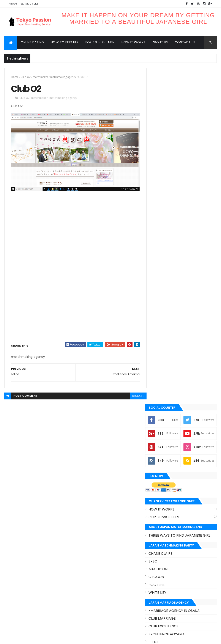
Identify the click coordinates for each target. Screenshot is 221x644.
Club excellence (169, 368)
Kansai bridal (166, 399)
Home (15, 77)
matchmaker (40, 77)
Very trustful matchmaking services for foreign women (180, 515)
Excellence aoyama (172, 376)
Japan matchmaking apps (171, 580)
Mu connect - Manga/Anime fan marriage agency (182, 409)
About (13, 4)
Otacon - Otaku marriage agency (177, 437)
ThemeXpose (28, 638)
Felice (159, 384)
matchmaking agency (63, 77)
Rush (200, 595)
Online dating (32, 42)
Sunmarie (163, 447)
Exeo (159, 303)
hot (155, 610)
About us (160, 42)
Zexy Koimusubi (188, 603)
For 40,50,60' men (100, 42)
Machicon (164, 311)
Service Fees (29, 4)
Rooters (162, 327)
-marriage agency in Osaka (180, 353)
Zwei (158, 455)
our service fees (169, 259)
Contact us (185, 42)
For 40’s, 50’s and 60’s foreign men (192, 498)
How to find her (65, 42)
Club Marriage (168, 360)
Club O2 (26, 77)
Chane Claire (166, 295)
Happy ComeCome (170, 392)
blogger (136, 396)
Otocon (162, 319)
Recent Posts (167, 528)
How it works (133, 42)
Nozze (160, 419)
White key (163, 334)
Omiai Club (164, 427)
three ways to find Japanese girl (185, 277)
